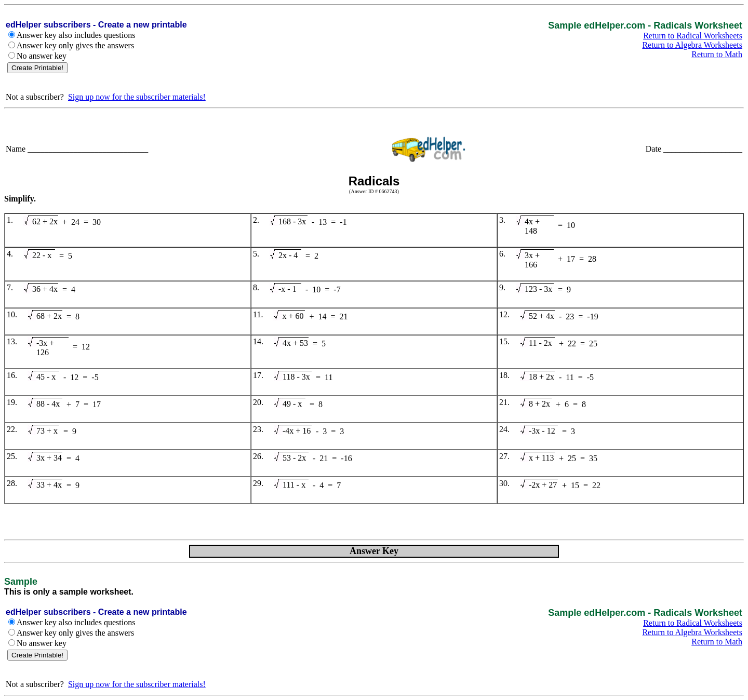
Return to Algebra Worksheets (692, 45)
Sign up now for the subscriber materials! (137, 97)
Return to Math (717, 54)
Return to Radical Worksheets (693, 36)
